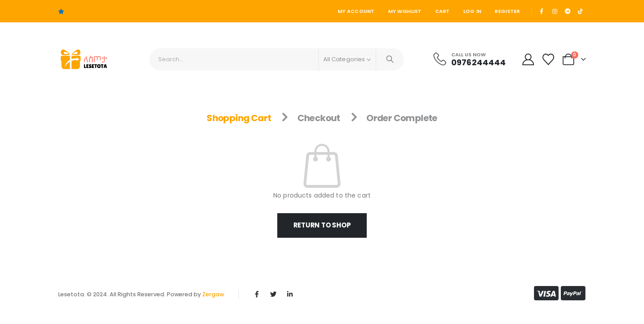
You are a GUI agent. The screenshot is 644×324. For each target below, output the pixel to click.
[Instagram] (555, 11)
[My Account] (528, 59)
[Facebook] (542, 11)
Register (507, 11)
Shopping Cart (239, 118)
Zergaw (213, 294)
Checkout (319, 118)
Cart (443, 11)
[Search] (390, 59)
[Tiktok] (580, 11)
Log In (472, 11)
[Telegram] (568, 11)
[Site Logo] (83, 59)
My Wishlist (405, 11)
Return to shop (322, 225)
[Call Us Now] (469, 59)
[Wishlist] (549, 59)
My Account (356, 11)
